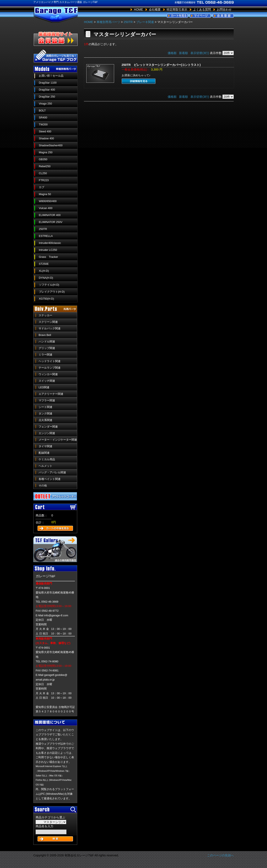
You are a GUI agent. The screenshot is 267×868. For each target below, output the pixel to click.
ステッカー (45, 315)
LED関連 (44, 387)
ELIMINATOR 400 (50, 215)
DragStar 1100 (48, 83)
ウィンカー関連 (48, 374)
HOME (138, 10)
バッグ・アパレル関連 (52, 472)
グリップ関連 (47, 348)
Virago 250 (45, 104)
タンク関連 (45, 414)
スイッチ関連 (47, 381)
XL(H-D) (44, 271)
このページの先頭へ (220, 855)
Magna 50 (45, 194)
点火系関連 (45, 420)
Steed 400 (45, 131)
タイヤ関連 (45, 446)
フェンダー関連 (48, 427)
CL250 (43, 173)
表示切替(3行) (200, 53)
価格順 (172, 53)
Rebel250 (45, 166)
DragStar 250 (47, 97)
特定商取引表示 (177, 10)
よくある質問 (202, 10)
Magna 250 (46, 152)
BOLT (42, 111)
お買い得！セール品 (51, 76)
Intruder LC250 (48, 250)
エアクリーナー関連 (51, 394)
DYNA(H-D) (46, 278)
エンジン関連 (47, 433)
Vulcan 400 (46, 208)
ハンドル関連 (47, 342)
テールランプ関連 (50, 368)
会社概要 (155, 10)
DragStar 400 (47, 90)
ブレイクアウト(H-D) (52, 292)
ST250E (44, 264)
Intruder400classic (50, 243)
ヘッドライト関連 (50, 361)
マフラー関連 (47, 400)
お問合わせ (224, 10)
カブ (42, 187)
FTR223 (44, 180)
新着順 (183, 53)
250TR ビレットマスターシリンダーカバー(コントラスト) (161, 65)
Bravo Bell (45, 335)
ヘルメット (45, 466)
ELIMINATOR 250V (51, 222)
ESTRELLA (46, 236)
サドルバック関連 (50, 328)
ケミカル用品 (47, 459)
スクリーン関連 (48, 322)
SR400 (43, 117)
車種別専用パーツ (108, 22)
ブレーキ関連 (145, 22)
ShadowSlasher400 (51, 145)
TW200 (43, 124)
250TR (43, 229)
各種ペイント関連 (50, 479)
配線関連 (44, 453)
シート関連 (45, 407)
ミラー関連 (45, 355)
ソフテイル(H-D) (49, 285)
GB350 (43, 159)
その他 (43, 486)
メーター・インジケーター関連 (58, 440)
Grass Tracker (48, 257)
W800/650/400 (48, 201)
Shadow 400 (46, 138)
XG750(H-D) (46, 299)
